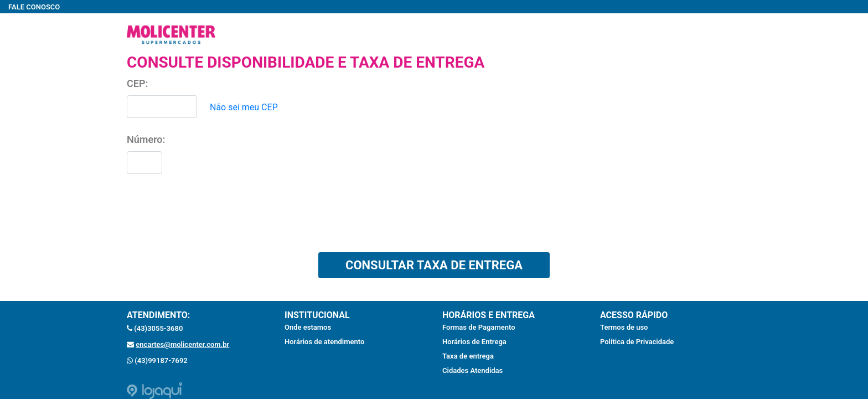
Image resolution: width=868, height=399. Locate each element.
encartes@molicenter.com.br (182, 344)
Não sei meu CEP (244, 107)
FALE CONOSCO (34, 7)
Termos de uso (624, 327)
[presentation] (211, 217)
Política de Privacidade (637, 342)
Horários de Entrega (474, 342)
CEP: (137, 83)
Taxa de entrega (468, 356)
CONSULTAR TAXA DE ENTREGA (434, 265)
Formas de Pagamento (479, 327)
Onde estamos (308, 327)
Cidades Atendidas (472, 370)
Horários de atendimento (324, 342)
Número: (146, 139)
